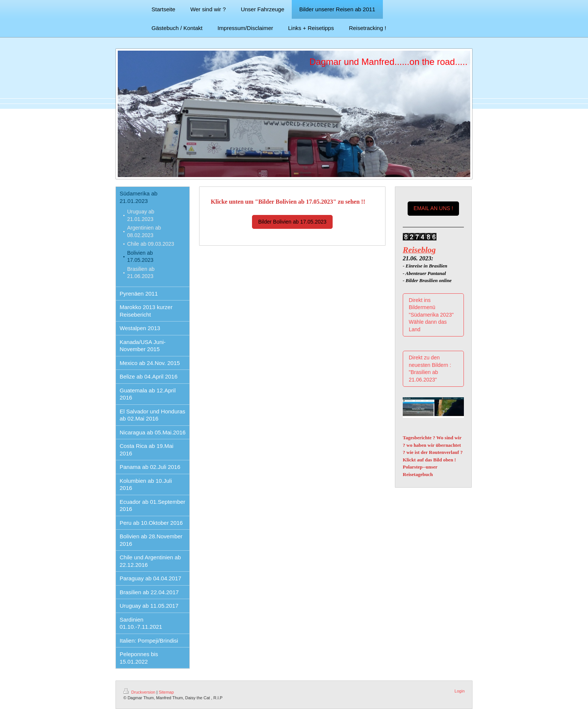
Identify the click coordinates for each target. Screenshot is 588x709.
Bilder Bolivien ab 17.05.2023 (292, 222)
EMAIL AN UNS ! (433, 208)
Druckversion (140, 692)
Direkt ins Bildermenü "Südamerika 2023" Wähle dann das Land (431, 315)
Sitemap (166, 692)
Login (460, 691)
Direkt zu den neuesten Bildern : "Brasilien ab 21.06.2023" (430, 369)
